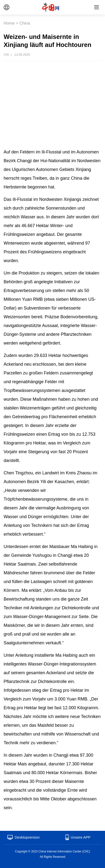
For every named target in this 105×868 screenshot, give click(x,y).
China (25, 23)
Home (9, 23)
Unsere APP (81, 837)
